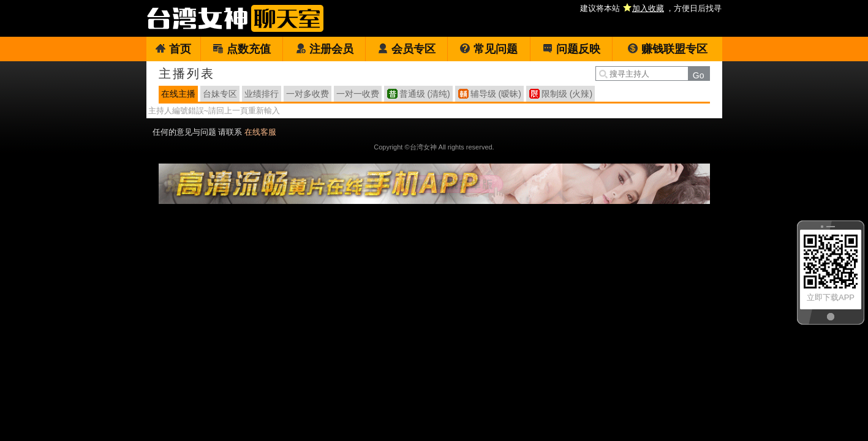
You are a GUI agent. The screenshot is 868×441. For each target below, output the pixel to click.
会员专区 (406, 49)
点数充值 (242, 49)
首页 (173, 49)
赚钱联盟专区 (667, 49)
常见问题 (489, 49)
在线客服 (260, 132)
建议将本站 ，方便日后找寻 (651, 8)
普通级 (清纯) (425, 94)
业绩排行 (262, 94)
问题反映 (571, 49)
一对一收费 (358, 94)
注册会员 (324, 49)
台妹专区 (220, 94)
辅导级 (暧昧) (496, 94)
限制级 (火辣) (567, 94)
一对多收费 (308, 94)
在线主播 (178, 94)
